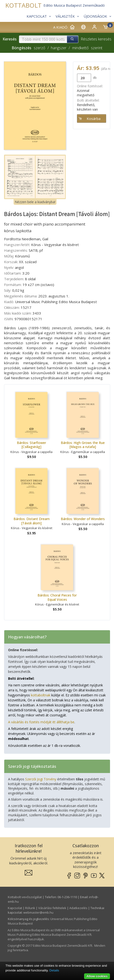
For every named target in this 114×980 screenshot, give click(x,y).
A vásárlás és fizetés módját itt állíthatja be (41, 722)
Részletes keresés (96, 39)
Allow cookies (97, 976)
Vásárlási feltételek (52, 908)
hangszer (59, 48)
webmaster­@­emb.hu (38, 912)
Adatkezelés (78, 908)
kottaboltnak (41, 695)
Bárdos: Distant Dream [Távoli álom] (32, 521)
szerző (39, 48)
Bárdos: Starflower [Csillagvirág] (31, 445)
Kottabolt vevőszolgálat (25, 897)
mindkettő (80, 48)
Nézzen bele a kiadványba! (35, 202)
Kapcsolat (15, 908)
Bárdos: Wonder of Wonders (83, 519)
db (94, 78)
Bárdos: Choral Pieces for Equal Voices (57, 597)
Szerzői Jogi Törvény (41, 779)
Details (54, 970)
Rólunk (30, 908)
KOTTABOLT (23, 5)
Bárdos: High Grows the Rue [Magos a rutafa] (83, 445)
